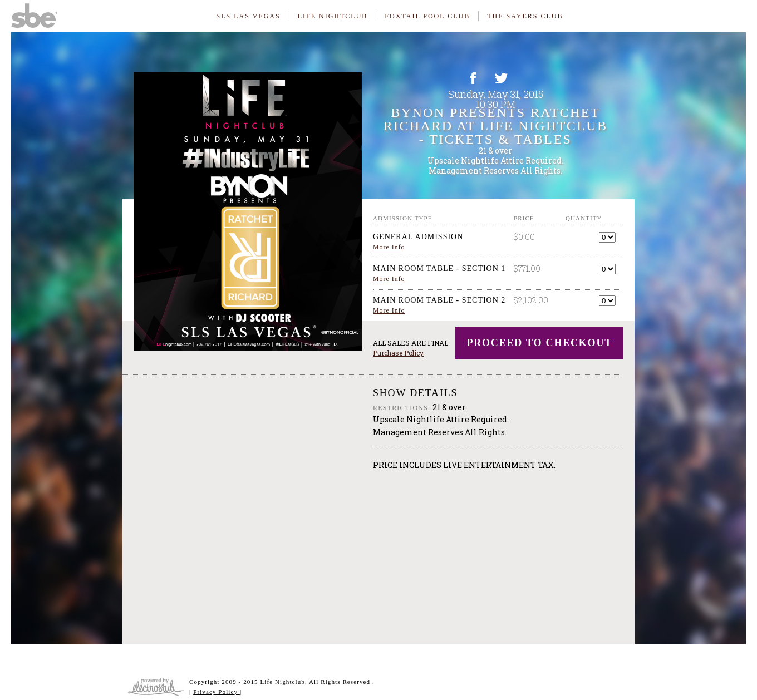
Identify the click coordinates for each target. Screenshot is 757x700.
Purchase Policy (398, 353)
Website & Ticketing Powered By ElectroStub (156, 687)
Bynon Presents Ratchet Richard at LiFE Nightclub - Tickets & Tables (496, 126)
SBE (39, 14)
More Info (389, 247)
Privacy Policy (217, 692)
